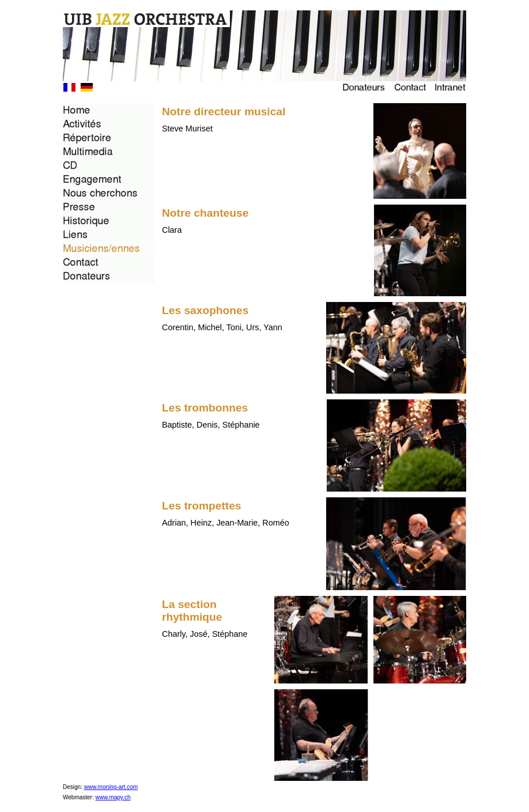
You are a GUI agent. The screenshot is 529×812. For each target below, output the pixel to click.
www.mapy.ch (113, 797)
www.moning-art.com (111, 787)
